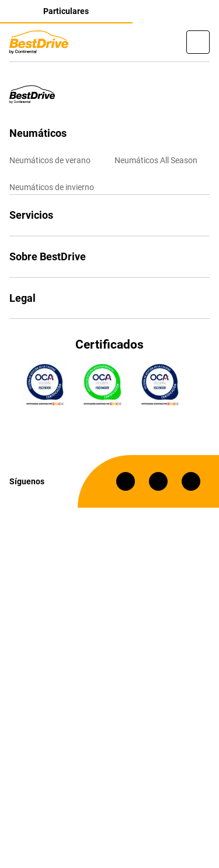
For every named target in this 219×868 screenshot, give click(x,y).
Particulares (66, 11)
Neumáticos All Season (156, 160)
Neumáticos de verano (50, 160)
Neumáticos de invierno (52, 187)
